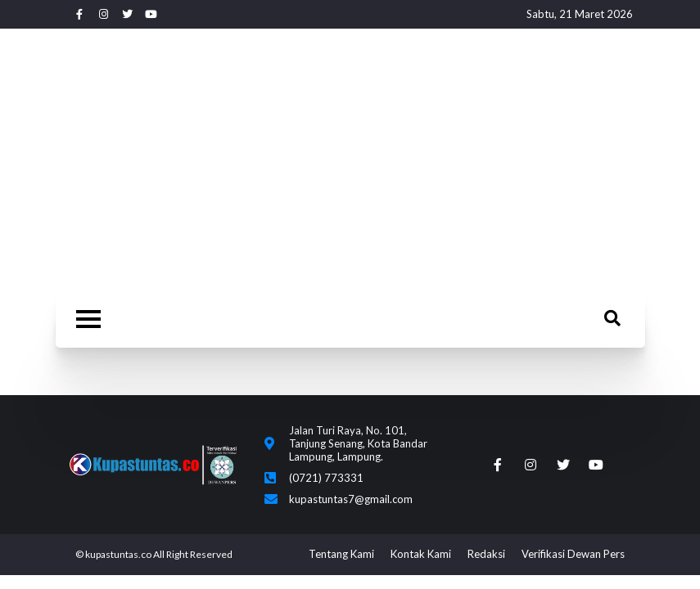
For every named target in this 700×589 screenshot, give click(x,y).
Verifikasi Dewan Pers (573, 554)
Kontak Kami (421, 554)
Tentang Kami (341, 554)
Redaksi (486, 554)
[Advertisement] (350, 164)
